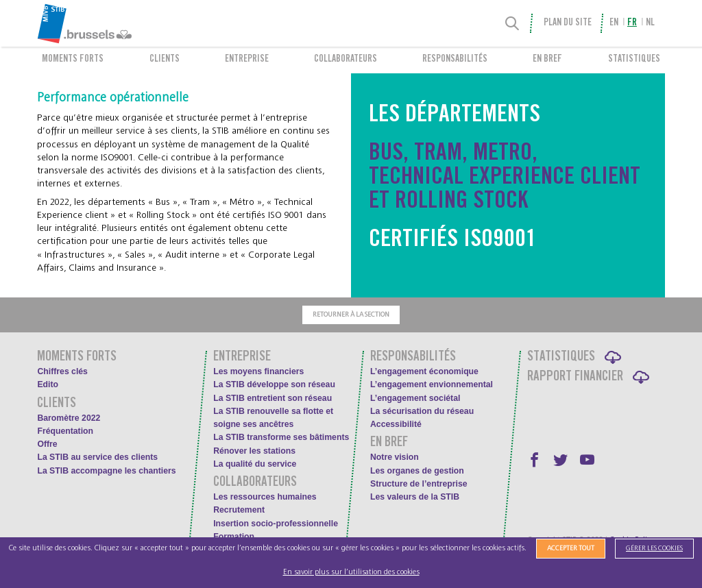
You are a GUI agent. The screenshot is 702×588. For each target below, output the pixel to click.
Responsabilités (455, 60)
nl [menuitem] (650, 23)
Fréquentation (65, 431)
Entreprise (247, 60)
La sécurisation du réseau (422, 411)
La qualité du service (255, 464)
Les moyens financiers (258, 371)
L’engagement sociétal (415, 398)
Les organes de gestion (417, 471)
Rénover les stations (254, 451)
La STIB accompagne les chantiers (106, 471)
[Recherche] (512, 23)
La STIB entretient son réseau (273, 398)
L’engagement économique (424, 371)
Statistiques (634, 60)
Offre (47, 444)
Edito (48, 384)
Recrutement (239, 510)
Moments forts (73, 60)
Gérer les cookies (654, 548)
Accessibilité (396, 424)
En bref (547, 60)
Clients (165, 60)
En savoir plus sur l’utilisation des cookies (351, 572)
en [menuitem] (614, 23)
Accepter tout (571, 548)
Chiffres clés (62, 371)
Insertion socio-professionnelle (276, 524)
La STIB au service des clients (97, 457)
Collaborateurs (346, 60)
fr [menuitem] (632, 23)
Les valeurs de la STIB (415, 497)
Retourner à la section (351, 315)
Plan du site (568, 23)
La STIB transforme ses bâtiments (281, 437)
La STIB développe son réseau (274, 384)
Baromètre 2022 (69, 418)
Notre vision (395, 457)
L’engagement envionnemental (432, 384)
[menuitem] (114, 23)
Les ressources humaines (265, 497)
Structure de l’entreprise (419, 484)
